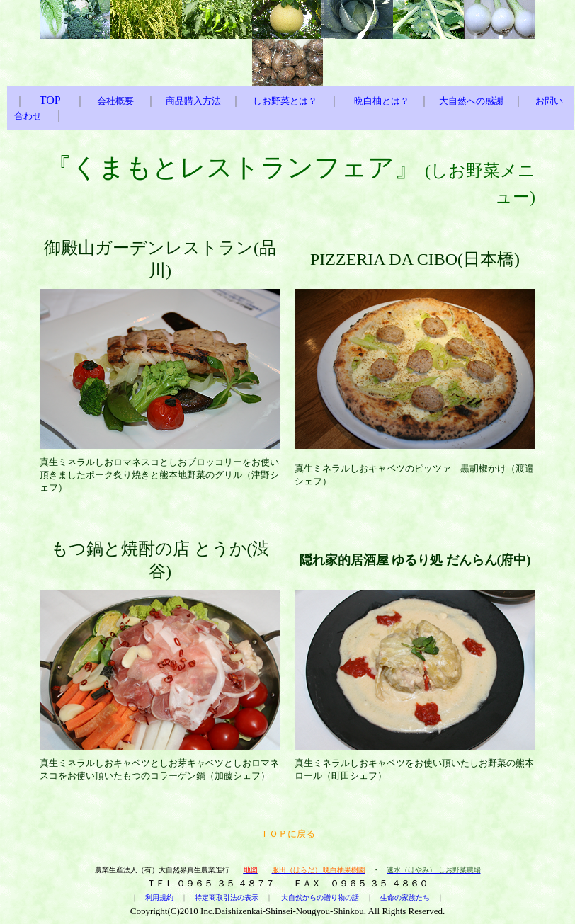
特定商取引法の (220, 897)
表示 (251, 897)
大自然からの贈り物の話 (320, 897)
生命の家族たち (405, 897)
